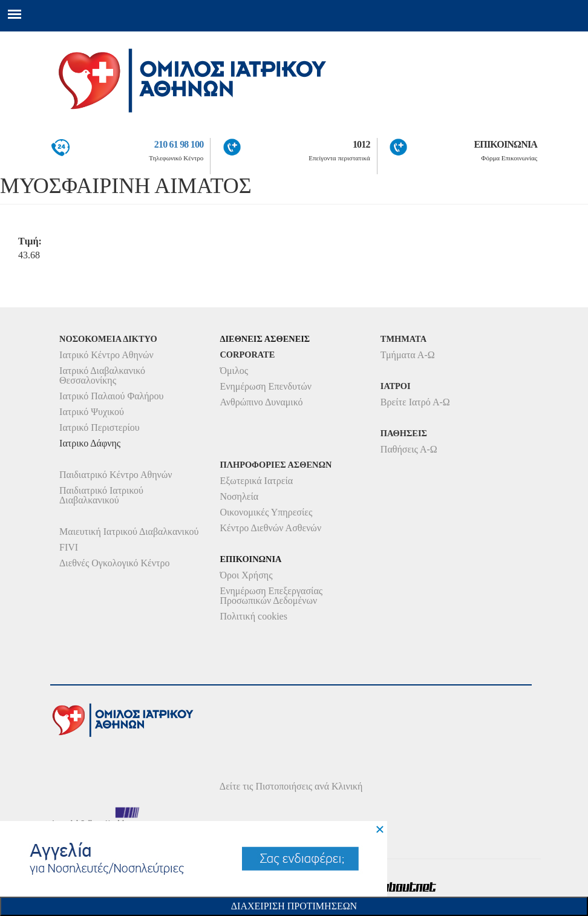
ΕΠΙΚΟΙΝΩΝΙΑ (505, 144)
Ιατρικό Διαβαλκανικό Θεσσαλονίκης (102, 375)
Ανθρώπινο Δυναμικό (261, 402)
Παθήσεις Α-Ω (409, 449)
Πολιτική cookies (253, 616)
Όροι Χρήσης (246, 575)
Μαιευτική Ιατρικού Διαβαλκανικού (129, 532)
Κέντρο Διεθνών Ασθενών (270, 528)
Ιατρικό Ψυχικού (92, 412)
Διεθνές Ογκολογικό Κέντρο (114, 563)
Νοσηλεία (239, 496)
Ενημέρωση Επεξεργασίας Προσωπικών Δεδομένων (271, 596)
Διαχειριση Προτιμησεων (294, 906)
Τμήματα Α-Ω (408, 355)
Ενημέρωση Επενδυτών (266, 386)
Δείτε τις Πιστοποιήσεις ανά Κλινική (291, 786)
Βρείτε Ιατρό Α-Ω (415, 402)
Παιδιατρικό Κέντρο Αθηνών (116, 475)
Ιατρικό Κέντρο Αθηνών (106, 355)
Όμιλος (234, 371)
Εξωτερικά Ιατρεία (256, 481)
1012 (361, 144)
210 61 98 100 (179, 144)
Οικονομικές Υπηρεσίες (266, 512)
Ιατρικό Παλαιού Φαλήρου (111, 396)
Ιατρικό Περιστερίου (100, 427)
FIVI (69, 547)
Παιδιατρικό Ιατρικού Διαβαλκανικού (101, 495)
